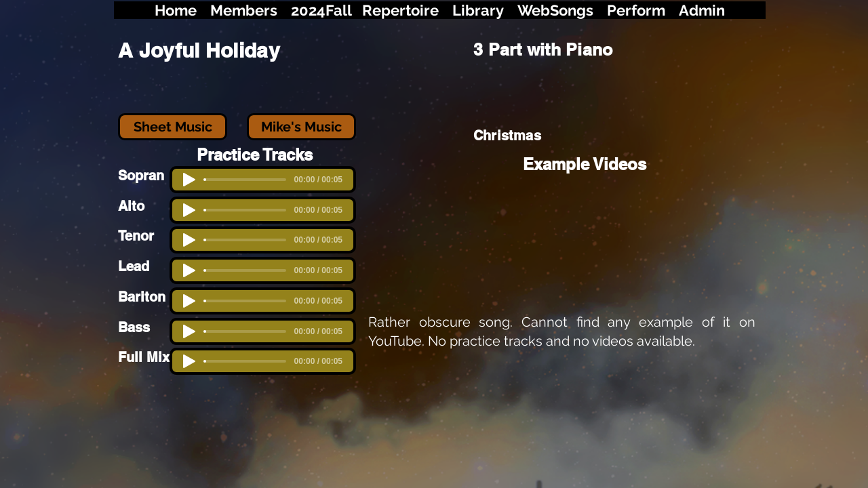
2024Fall (323, 10)
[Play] (189, 270)
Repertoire (400, 10)
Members (244, 10)
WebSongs (555, 10)
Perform (636, 10)
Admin (702, 10)
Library (478, 10)
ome (181, 10)
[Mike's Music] (301, 127)
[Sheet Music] (173, 127)
